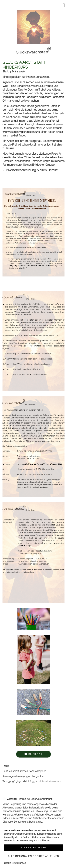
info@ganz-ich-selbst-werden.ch (46, 781)
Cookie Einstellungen (15, 863)
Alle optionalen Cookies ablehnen (34, 856)
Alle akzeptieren (34, 848)
